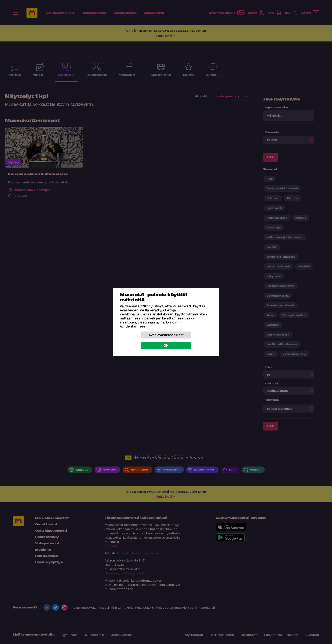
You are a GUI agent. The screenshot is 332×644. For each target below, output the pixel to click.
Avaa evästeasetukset (166, 335)
